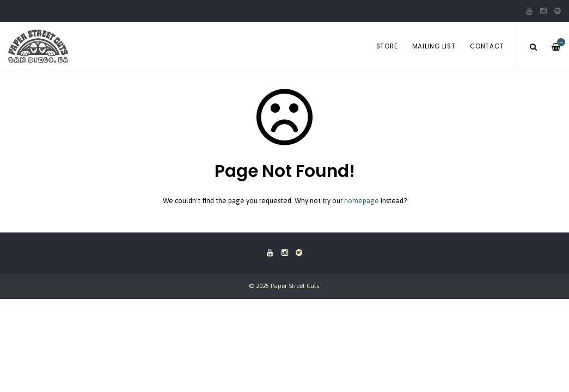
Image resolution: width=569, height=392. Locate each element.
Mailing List (434, 46)
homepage (362, 201)
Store (387, 46)
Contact (487, 46)
